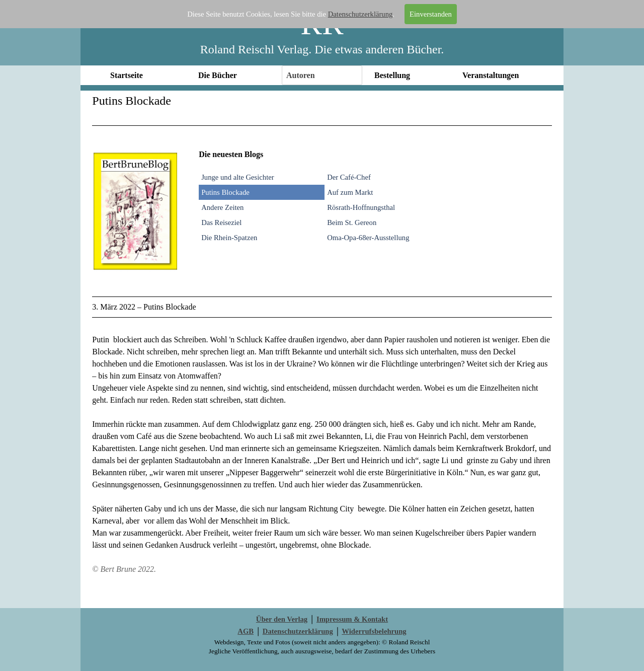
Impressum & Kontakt (352, 619)
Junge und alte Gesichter (237, 177)
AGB (246, 631)
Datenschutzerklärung (360, 14)
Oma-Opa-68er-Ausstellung (368, 238)
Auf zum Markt (350, 192)
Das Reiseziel (221, 222)
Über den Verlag (282, 619)
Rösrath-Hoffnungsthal (361, 207)
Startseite (127, 75)
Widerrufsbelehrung (374, 631)
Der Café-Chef (349, 177)
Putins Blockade (225, 192)
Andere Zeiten (222, 207)
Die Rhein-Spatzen (229, 238)
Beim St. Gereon (352, 222)
